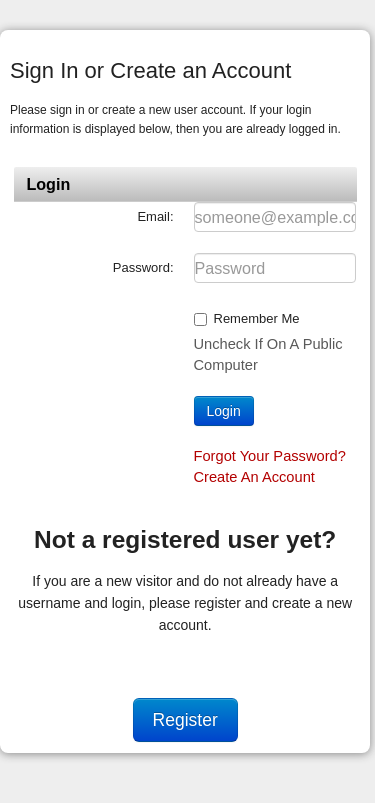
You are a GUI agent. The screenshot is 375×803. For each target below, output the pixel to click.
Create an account (254, 477)
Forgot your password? (270, 456)
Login (224, 411)
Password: (143, 267)
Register (185, 720)
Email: (155, 216)
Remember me (257, 318)
